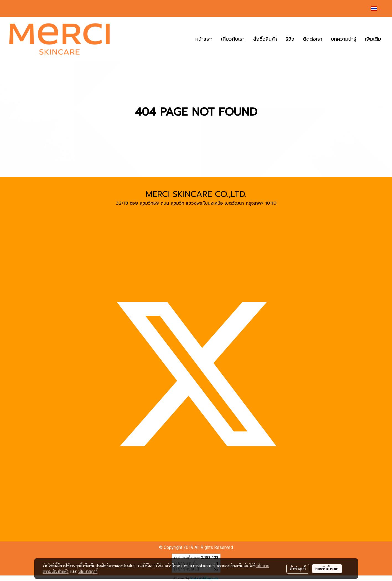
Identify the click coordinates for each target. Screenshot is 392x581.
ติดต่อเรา (313, 39)
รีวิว (290, 39)
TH (377, 8)
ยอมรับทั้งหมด (327, 569)
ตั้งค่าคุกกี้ (298, 569)
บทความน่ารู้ (344, 39)
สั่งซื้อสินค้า (265, 39)
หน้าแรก (204, 39)
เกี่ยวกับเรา (233, 39)
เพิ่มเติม (373, 39)
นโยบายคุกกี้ (88, 571)
